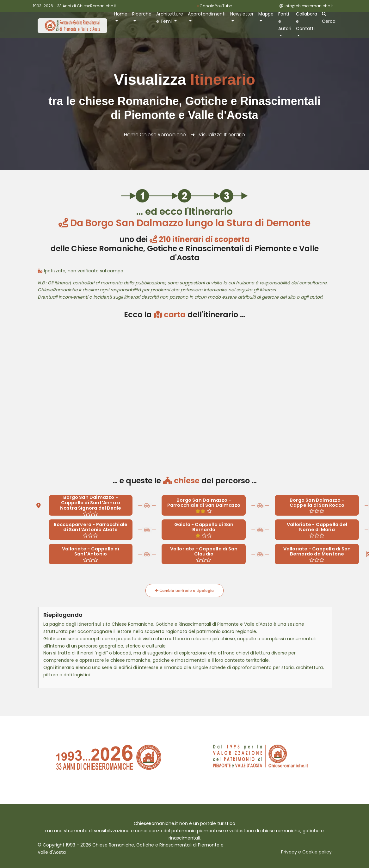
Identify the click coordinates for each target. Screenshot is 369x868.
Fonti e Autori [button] (285, 21)
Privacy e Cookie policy (306, 852)
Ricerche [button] (142, 14)
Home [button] (121, 14)
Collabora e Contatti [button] (307, 21)
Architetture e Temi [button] (170, 18)
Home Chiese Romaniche (155, 135)
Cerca (329, 18)
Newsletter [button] (242, 14)
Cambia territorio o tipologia (184, 591)
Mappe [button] (266, 14)
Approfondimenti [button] (207, 14)
